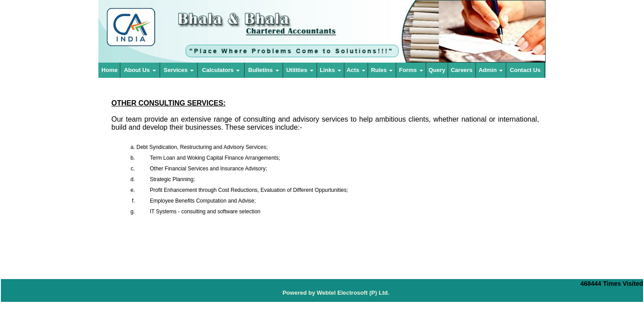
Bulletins (264, 70)
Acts (356, 70)
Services (179, 70)
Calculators (221, 70)
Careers (462, 70)
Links (330, 70)
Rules (382, 70)
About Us (140, 70)
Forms (411, 70)
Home (110, 70)
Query (437, 70)
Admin (491, 70)
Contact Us (525, 70)
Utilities (300, 70)
